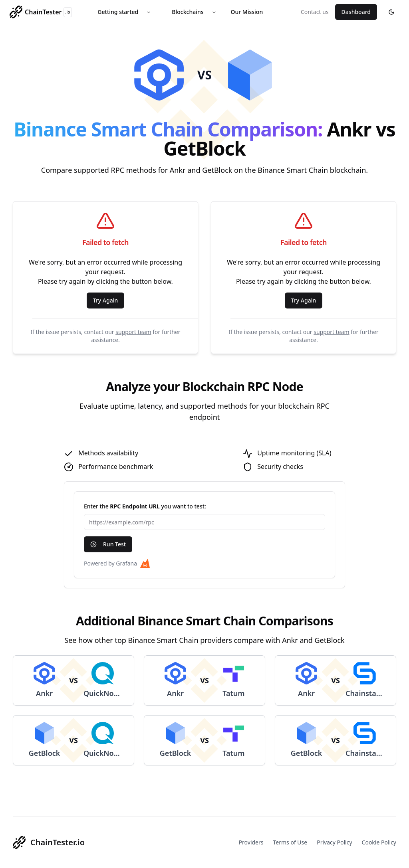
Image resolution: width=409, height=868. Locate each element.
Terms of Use (290, 842)
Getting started (118, 12)
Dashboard (356, 12)
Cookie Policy (379, 842)
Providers (251, 842)
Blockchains (188, 12)
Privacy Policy (334, 842)
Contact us (315, 12)
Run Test (108, 544)
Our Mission (247, 12)
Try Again (106, 300)
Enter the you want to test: (145, 506)
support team (133, 332)
